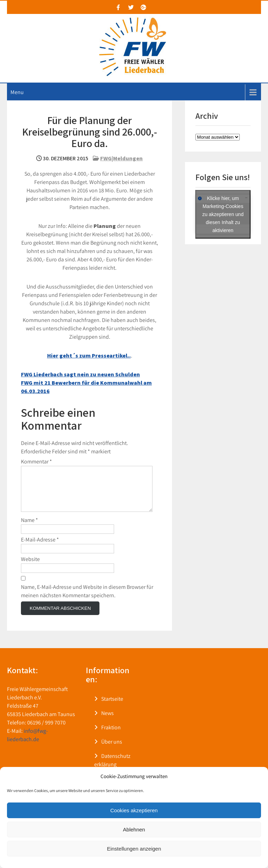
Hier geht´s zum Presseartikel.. (89, 356)
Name (29, 528)
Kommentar (36, 462)
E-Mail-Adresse (40, 548)
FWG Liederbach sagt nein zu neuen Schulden (80, 374)
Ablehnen (134, 829)
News (107, 721)
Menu (17, 92)
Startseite (112, 707)
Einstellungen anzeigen (134, 849)
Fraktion (111, 736)
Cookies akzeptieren (134, 810)
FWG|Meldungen (121, 158)
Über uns (112, 750)
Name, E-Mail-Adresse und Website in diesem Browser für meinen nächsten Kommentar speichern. (87, 600)
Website (30, 567)
